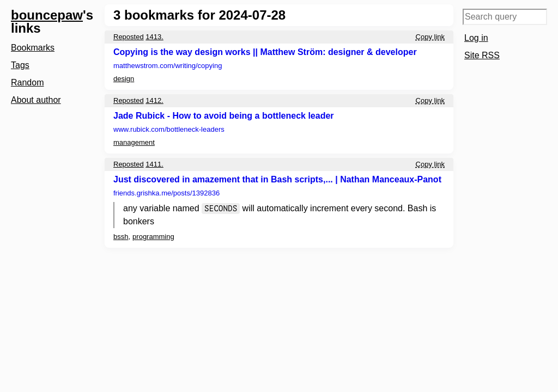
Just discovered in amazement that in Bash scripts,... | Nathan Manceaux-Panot (277, 179)
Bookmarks (33, 48)
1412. (154, 100)
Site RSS (482, 55)
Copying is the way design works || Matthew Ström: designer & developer (265, 52)
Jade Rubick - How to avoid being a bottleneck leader (224, 116)
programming (153, 237)
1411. (154, 164)
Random (27, 82)
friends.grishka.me (166, 193)
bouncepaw (47, 15)
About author (36, 100)
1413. (154, 37)
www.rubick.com (169, 129)
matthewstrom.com (168, 66)
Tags (20, 65)
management (134, 142)
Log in (476, 38)
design (124, 79)
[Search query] (505, 17)
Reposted (129, 37)
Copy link (430, 37)
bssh (121, 237)
